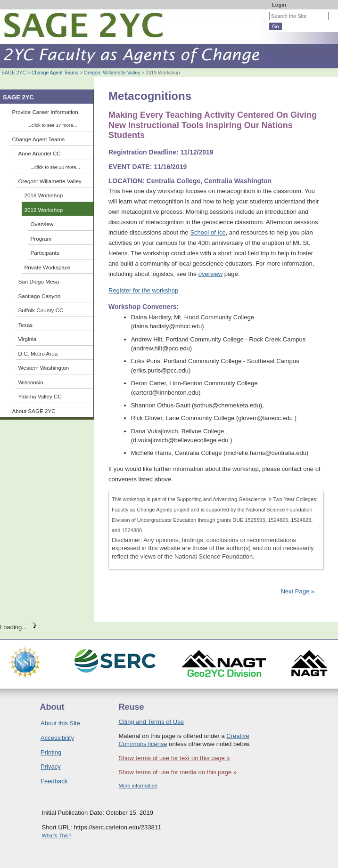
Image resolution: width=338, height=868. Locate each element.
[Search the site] (299, 16)
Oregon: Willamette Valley (112, 73)
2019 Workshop (44, 210)
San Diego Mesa (39, 281)
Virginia (28, 339)
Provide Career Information (45, 112)
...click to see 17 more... (52, 125)
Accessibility (57, 738)
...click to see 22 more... (55, 167)
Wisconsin (31, 382)
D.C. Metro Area (38, 353)
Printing (51, 752)
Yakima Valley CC (40, 396)
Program (41, 239)
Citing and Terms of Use (151, 722)
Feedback (54, 781)
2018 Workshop (44, 195)
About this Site (60, 723)
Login (279, 5)
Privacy (51, 767)
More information (138, 786)
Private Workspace (48, 267)
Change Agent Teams (55, 73)
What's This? (57, 836)
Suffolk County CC (41, 310)
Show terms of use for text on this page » (174, 758)
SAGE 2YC (14, 73)
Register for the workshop (143, 290)
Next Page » (297, 591)
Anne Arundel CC (40, 153)
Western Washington (44, 368)
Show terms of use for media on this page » (177, 772)
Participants (45, 253)
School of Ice (208, 232)
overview (210, 274)
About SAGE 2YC (34, 411)
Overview (42, 224)
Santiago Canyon (40, 296)
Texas (26, 325)
